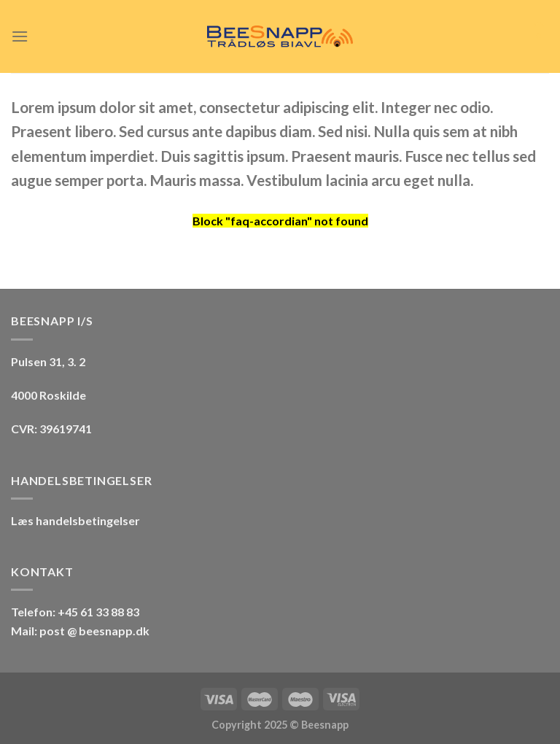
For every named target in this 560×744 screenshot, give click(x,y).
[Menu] (20, 36)
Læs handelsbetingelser (75, 520)
